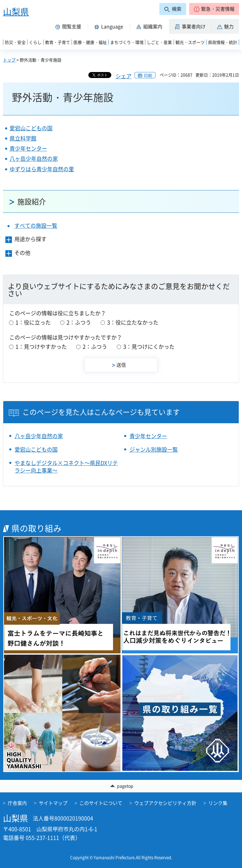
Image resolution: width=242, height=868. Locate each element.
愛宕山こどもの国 (31, 128)
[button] (214, 9)
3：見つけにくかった (149, 347)
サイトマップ (53, 803)
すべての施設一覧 (36, 226)
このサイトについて (101, 803)
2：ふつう (79, 322)
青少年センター (28, 148)
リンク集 (218, 803)
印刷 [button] (148, 75)
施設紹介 (32, 201)
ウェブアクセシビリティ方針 (165, 803)
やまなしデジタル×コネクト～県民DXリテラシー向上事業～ (66, 467)
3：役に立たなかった (133, 322)
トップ (9, 60)
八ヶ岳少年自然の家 (34, 159)
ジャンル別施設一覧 (154, 449)
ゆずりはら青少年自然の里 (42, 169)
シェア (124, 76)
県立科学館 (23, 138)
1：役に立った (33, 322)
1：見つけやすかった (41, 347)
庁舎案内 (17, 803)
